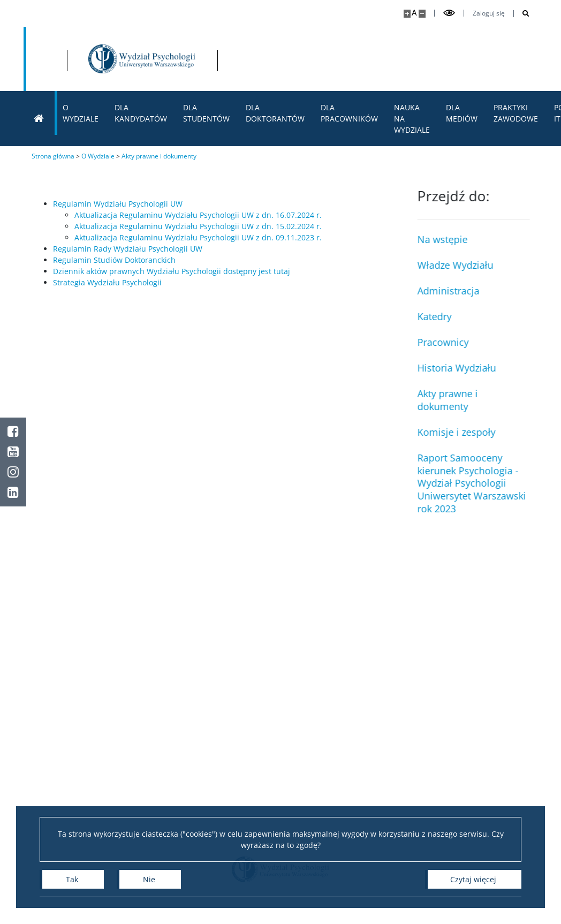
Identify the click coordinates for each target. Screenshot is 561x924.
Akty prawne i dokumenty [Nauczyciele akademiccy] (453, 400)
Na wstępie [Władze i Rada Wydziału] (448, 239)
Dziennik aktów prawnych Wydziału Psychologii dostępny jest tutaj (172, 271)
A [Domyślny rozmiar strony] (414, 13)
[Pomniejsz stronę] (422, 14)
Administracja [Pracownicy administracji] (454, 291)
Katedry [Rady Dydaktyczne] (440, 316)
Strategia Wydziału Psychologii (107, 282)
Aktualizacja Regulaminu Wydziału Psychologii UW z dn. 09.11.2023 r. (198, 237)
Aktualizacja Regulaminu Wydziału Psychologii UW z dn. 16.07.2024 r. (198, 215)
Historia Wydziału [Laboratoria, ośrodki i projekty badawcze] (462, 368)
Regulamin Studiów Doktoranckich (114, 260)
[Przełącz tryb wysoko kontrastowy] (449, 13)
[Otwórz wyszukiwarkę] (522, 14)
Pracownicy (449, 342)
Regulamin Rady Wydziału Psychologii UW (128, 249)
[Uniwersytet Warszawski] (104, 59)
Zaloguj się (489, 13)
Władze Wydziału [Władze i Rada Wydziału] (461, 265)
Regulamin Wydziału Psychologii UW (118, 204)
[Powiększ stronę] (407, 14)
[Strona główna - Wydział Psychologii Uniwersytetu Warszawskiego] (260, 59)
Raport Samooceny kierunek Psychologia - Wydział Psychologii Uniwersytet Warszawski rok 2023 (477, 483)
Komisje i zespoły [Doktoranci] (462, 432)
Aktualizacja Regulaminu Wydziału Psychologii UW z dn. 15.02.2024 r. (198, 226)
